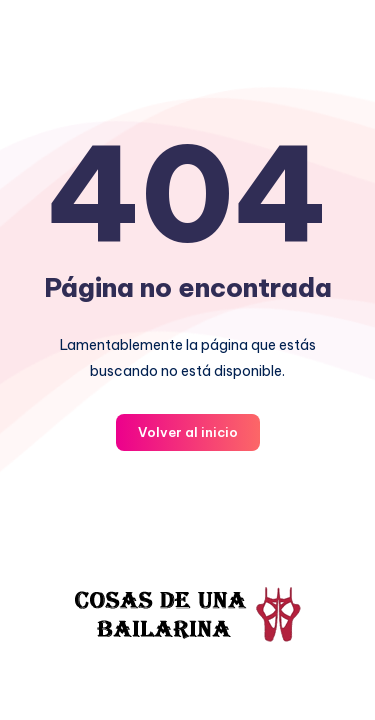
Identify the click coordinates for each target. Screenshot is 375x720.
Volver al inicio (188, 432)
